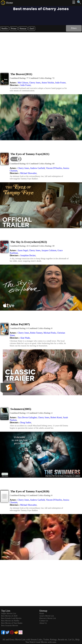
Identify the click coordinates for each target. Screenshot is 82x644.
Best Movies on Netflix (10, 621)
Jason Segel (23, 250)
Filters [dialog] (74, 28)
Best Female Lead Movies (11, 618)
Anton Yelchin (48, 83)
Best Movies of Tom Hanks (12, 623)
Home (10, 3)
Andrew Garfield (37, 168)
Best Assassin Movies (10, 625)
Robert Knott (56, 417)
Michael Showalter (28, 173)
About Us (43, 623)
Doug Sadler (26, 423)
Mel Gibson (23, 83)
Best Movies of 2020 (9, 616)
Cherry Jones (35, 83)
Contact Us (44, 621)
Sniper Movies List (9, 613)
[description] (19, 78)
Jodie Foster (60, 83)
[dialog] (16, 159)
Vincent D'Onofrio (54, 168)
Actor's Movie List (47, 616)
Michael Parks (50, 333)
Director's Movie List (48, 618)
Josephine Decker (28, 255)
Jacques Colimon (49, 250)
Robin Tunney (36, 333)
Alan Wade (25, 338)
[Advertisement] (41, 50)
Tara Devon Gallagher (27, 417)
